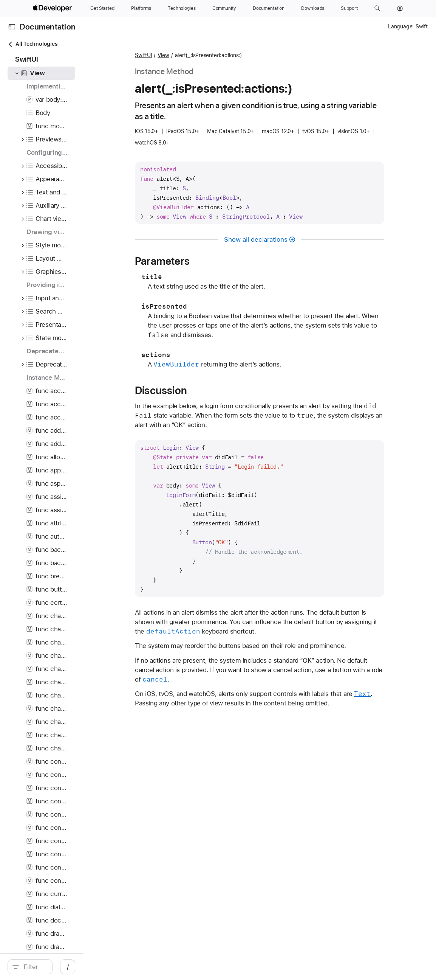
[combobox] (68, 967)
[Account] (400, 8)
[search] (64, 967)
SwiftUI (190, 55)
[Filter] (68, 967)
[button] (377, 8)
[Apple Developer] (53, 8)
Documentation (48, 27)
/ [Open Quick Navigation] (136, 967)
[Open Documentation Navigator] (12, 27)
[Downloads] (313, 8)
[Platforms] (141, 8)
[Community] (224, 8)
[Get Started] (102, 8)
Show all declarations (294, 239)
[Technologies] (182, 8)
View (210, 55)
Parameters (209, 261)
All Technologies (32, 44)
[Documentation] (269, 8)
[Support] (349, 8)
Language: (401, 26)
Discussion (207, 390)
